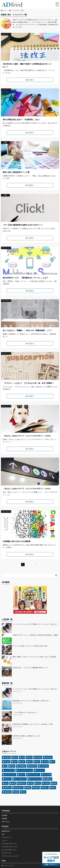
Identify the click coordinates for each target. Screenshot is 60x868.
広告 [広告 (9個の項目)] (38, 783)
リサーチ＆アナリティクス (10, 847)
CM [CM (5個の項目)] (23, 757)
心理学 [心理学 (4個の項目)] (47, 783)
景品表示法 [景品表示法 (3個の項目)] (19, 788)
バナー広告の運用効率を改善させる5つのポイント (23, 225)
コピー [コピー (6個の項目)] (22, 775)
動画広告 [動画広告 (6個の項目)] (22, 783)
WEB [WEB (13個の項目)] (13, 766)
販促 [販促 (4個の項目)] (54, 788)
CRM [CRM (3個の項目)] (30, 757)
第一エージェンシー (8, 866)
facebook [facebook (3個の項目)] (49, 757)
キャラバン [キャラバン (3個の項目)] (40, 770)
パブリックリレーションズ (10, 856)
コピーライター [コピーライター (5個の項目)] (34, 775)
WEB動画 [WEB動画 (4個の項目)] (22, 766)
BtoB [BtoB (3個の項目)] (16, 757)
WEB (5, 142)
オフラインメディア (7, 459)
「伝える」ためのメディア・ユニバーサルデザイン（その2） (27, 436)
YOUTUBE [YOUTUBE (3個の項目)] (44, 766)
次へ (36, 564)
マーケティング (6, 248)
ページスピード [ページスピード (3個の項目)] (20, 779)
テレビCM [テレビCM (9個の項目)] (47, 775)
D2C (3, 834)
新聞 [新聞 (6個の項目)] (55, 783)
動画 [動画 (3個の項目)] (13, 783)
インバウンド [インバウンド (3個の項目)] (9, 770)
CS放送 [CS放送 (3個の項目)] (39, 757)
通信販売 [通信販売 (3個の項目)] (8, 792)
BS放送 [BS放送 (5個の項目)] (7, 757)
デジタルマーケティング (9, 844)
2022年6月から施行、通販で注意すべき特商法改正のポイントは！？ (27, 65)
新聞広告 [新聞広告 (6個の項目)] (8, 788)
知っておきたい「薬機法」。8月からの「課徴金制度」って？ (27, 330)
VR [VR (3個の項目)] (6, 766)
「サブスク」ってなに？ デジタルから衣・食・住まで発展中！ (29, 383)
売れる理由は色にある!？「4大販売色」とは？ (21, 120)
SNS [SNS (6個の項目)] (38, 762)
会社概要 (4, 815)
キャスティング (6, 853)
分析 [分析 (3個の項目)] (6, 783)
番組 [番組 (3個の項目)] (29, 788)
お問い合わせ (6, 822)
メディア (4, 841)
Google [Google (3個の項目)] (7, 762)
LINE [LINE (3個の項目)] (23, 762)
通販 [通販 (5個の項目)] (17, 792)
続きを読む (30, 80)
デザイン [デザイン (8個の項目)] (8, 779)
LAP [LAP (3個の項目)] (15, 762)
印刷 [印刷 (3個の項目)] (31, 783)
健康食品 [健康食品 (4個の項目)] (48, 779)
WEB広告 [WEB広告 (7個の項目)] (33, 766)
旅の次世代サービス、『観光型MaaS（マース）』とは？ (26, 278)
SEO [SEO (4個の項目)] (30, 762)
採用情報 (4, 819)
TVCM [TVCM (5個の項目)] (46, 762)
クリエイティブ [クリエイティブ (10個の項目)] (10, 775)
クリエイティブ (6, 34)
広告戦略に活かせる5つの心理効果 (17, 541)
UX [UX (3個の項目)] (53, 762)
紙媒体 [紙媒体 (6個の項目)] (37, 788)
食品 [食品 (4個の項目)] (24, 792)
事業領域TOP (6, 831)
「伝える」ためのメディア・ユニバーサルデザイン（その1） (27, 489)
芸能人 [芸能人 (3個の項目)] (45, 788)
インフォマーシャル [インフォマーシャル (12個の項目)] (25, 770)
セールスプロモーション (9, 850)
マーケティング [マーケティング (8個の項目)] (35, 779)
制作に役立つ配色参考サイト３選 (16, 172)
